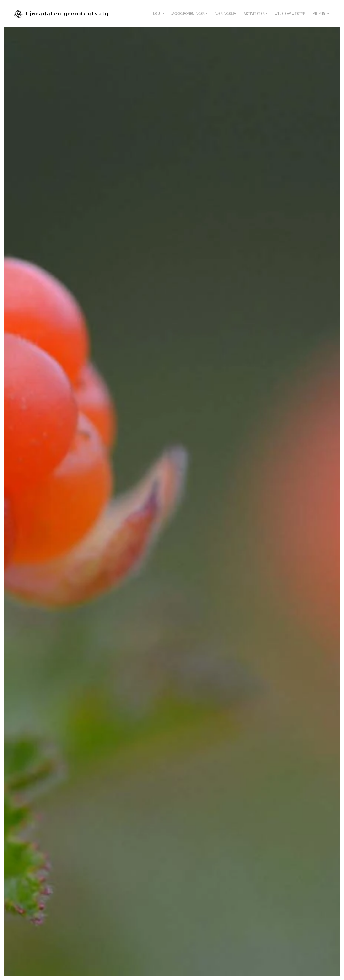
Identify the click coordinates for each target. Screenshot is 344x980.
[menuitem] (132, 14)
